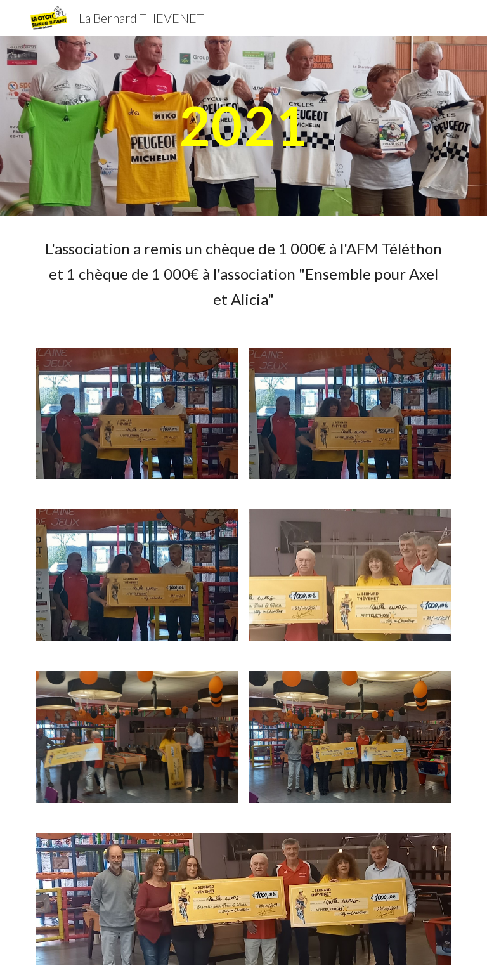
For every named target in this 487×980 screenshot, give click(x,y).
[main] (243, 125)
